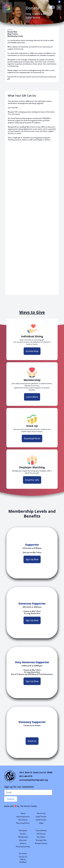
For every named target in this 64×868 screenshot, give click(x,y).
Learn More (32, 397)
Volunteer (23, 840)
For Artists (23, 853)
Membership (23, 837)
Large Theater (41, 817)
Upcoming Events (23, 817)
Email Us (32, 741)
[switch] (52, 7)
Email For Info (32, 480)
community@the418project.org (33, 780)
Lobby (41, 823)
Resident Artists (41, 843)
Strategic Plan (41, 840)
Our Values (41, 837)
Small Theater (41, 820)
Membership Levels (15, 36)
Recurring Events (23, 823)
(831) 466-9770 (26, 776)
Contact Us (23, 857)
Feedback (23, 862)
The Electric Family (28, 806)
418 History (41, 834)
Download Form (32, 438)
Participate (23, 830)
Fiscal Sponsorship (23, 847)
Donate (23, 834)
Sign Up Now (32, 559)
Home (23, 813)
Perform (23, 843)
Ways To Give (13, 34)
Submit (11, 799)
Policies (23, 859)
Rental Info (41, 813)
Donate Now (12, 32)
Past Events (23, 820)
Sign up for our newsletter (19, 787)
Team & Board (41, 830)
